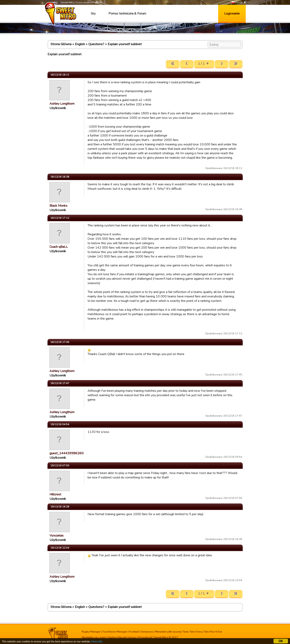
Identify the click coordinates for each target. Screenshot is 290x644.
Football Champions (141, 632)
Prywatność (145, 637)
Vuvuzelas (57, 536)
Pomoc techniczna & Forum (127, 14)
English (80, 44)
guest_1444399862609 (67, 453)
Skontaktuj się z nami (94, 637)
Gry (93, 14)
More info (97, 642)
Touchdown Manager (115, 632)
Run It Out (216, 632)
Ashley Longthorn (62, 104)
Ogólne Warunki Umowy (122, 637)
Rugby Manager (91, 632)
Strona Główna (61, 44)
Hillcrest (55, 494)
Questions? (96, 44)
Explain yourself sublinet (125, 44)
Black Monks (58, 206)
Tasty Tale (189, 632)
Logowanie (232, 14)
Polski (237, 3)
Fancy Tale (202, 632)
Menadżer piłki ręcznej (168, 632)
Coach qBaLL (59, 247)
